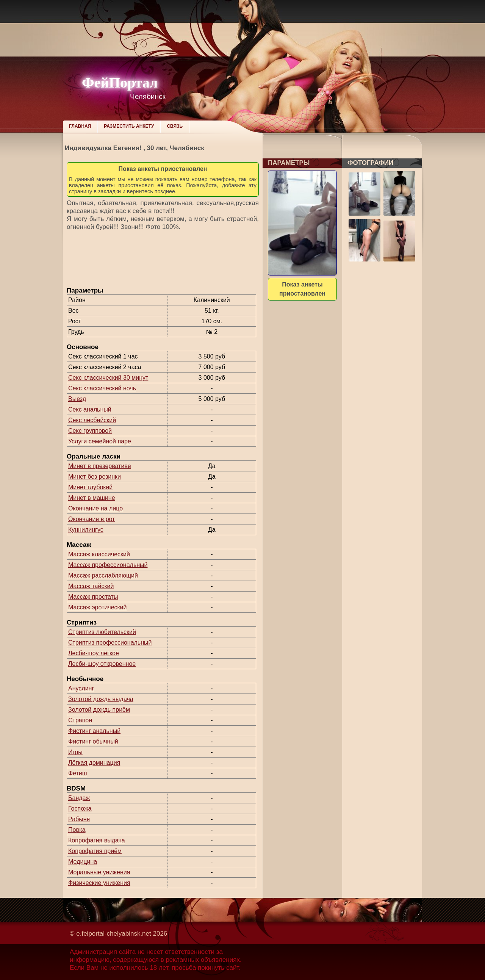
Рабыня (79, 819)
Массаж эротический (97, 607)
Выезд (77, 399)
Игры (75, 752)
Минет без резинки (95, 477)
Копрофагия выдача (97, 840)
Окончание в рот (92, 519)
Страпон (80, 720)
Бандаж (79, 798)
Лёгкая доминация (94, 763)
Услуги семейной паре (100, 441)
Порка (77, 830)
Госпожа (80, 809)
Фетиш (78, 773)
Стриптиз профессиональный (110, 643)
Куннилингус (86, 530)
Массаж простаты (93, 597)
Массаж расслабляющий (103, 575)
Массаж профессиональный (108, 565)
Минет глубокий (90, 487)
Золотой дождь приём (99, 710)
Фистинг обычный (93, 741)
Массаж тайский (91, 586)
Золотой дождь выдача (101, 699)
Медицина (83, 862)
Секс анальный (90, 409)
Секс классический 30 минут (108, 378)
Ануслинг (81, 688)
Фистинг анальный (94, 731)
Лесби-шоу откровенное (102, 664)
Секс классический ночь (102, 388)
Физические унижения (99, 883)
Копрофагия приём (95, 851)
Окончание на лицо (95, 508)
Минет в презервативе (100, 466)
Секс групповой (90, 431)
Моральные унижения (99, 872)
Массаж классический (99, 554)
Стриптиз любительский (102, 632)
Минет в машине (92, 498)
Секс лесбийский (92, 420)
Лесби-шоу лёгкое (94, 653)
